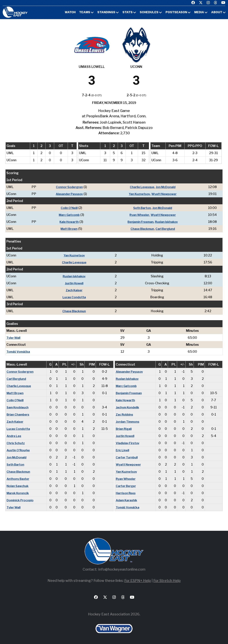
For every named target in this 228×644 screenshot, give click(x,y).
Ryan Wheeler (138, 215)
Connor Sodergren (68, 187)
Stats (128, 13)
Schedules (149, 13)
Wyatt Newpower (164, 194)
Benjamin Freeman (140, 222)
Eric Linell (123, 450)
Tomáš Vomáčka (19, 352)
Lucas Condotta (75, 297)
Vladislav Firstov (128, 443)
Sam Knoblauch (18, 407)
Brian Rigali (124, 429)
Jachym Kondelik (128, 407)
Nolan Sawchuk (18, 486)
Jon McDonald (166, 187)
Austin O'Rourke (19, 450)
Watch (70, 13)
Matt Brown (68, 229)
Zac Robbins (125, 414)
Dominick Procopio (21, 500)
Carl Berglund (166, 229)
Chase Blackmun (142, 229)
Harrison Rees (127, 493)
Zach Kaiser (75, 290)
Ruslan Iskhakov (167, 222)
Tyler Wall (14, 338)
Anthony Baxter (19, 479)
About (217, 13)
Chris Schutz (16, 443)
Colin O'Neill (68, 208)
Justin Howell (75, 283)
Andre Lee (15, 436)
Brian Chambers (19, 414)
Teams (85, 13)
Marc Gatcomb (68, 215)
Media (199, 13)
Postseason (176, 13)
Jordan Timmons (128, 422)
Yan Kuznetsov (138, 194)
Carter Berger (126, 486)
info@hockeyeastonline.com (122, 569)
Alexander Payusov (68, 194)
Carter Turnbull (127, 457)
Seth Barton (141, 208)
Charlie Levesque (141, 187)
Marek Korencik (19, 493)
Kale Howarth (68, 222)
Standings (106, 13)
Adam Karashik (127, 500)
